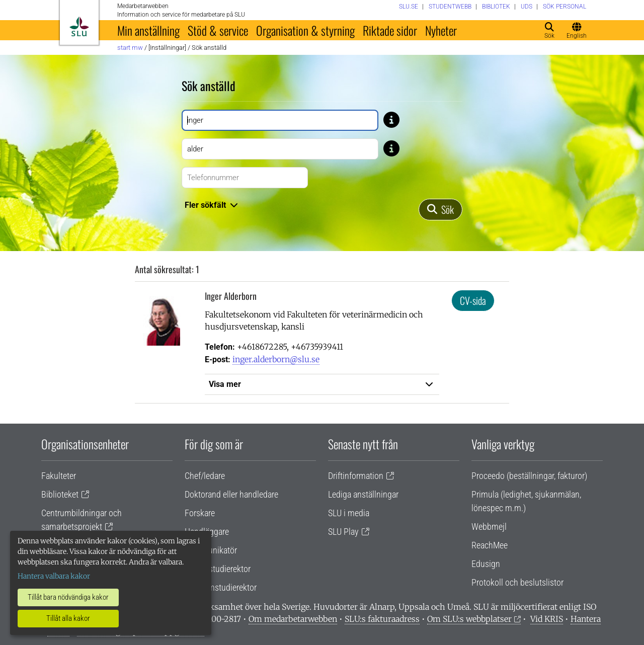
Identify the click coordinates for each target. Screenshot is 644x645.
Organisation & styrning (305, 30)
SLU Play (343, 532)
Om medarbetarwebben (293, 619)
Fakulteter (59, 476)
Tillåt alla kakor (68, 618)
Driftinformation (356, 476)
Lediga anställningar (363, 494)
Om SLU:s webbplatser (469, 619)
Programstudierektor (221, 587)
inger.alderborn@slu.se (276, 359)
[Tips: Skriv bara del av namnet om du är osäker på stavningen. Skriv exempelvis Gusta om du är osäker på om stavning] (391, 119)
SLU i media (349, 513)
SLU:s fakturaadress (382, 619)
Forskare (200, 513)
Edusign (486, 564)
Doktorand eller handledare (231, 494)
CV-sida (473, 300)
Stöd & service (218, 30)
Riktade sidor (390, 30)
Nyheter (441, 30)
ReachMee (490, 545)
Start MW (130, 48)
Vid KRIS (547, 619)
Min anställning (148, 30)
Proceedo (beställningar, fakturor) (529, 476)
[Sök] (440, 210)
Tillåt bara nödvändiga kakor (68, 597)
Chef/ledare (205, 476)
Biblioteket (60, 494)
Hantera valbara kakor (54, 576)
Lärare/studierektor (218, 569)
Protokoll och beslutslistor (517, 582)
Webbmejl (489, 527)
